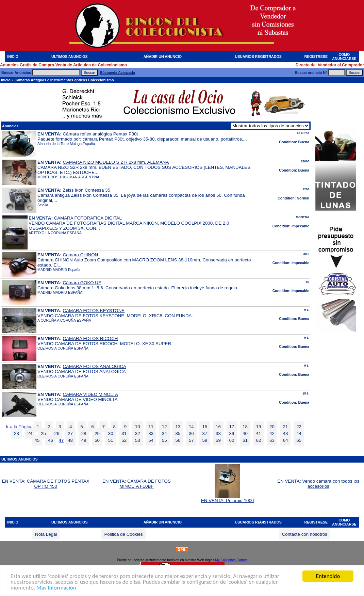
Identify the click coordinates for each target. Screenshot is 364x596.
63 (272, 440)
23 (16, 433)
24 (30, 433)
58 (205, 440)
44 (299, 433)
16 (218, 427)
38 (218, 433)
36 (191, 433)
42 (272, 433)
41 (259, 433)
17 (232, 427)
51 (111, 440)
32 (138, 433)
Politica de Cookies (123, 534)
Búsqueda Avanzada (117, 73)
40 (245, 433)
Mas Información (56, 588)
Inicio (6, 80)
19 (259, 427)
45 (37, 440)
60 (232, 440)
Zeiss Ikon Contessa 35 (87, 190)
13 (178, 427)
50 (97, 440)
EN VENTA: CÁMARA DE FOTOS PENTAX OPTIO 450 (46, 484)
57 (191, 440)
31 (124, 433)
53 (138, 440)
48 (70, 440)
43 (286, 433)
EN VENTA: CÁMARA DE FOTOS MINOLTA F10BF (137, 484)
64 (286, 440)
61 (245, 440)
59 (218, 440)
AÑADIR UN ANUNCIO (163, 57)
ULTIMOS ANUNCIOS (70, 57)
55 (164, 440)
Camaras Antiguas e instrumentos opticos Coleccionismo (64, 80)
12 (164, 427)
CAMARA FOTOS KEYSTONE (94, 311)
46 (51, 440)
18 (245, 427)
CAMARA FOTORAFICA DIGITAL (88, 218)
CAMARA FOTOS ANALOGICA (95, 366)
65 (299, 440)
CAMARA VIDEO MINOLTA (90, 394)
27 (70, 433)
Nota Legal (46, 534)
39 (232, 433)
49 (84, 440)
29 (97, 433)
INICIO (13, 57)
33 (151, 433)
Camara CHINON (81, 255)
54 (151, 440)
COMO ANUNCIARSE (344, 57)
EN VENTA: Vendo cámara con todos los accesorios (318, 484)
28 (84, 433)
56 (178, 440)
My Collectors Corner (231, 560)
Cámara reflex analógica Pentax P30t (101, 134)
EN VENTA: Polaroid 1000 (227, 498)
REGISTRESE (316, 57)
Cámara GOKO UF (82, 283)
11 (151, 427)
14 (191, 427)
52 (124, 440)
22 (299, 427)
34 (164, 433)
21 (286, 427)
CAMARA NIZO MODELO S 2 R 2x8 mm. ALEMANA (116, 162)
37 (205, 433)
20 (272, 427)
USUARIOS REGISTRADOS (258, 57)
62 (259, 440)
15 (205, 427)
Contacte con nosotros (305, 534)
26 (57, 433)
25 (43, 433)
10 (138, 427)
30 (111, 433)
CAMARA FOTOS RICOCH (90, 339)
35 (178, 433)
